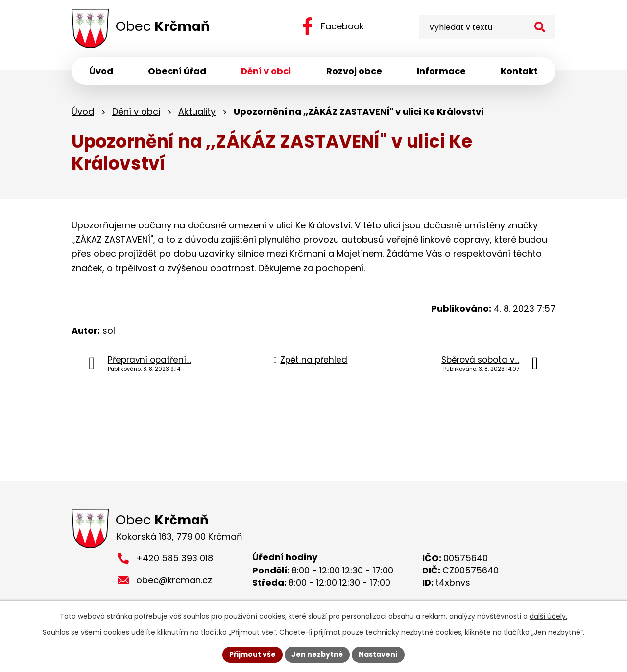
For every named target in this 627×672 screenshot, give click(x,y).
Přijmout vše (253, 654)
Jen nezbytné (317, 654)
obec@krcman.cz (174, 580)
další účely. (548, 616)
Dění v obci (136, 112)
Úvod (83, 112)
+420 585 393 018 (175, 558)
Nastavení (378, 654)
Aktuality (197, 112)
